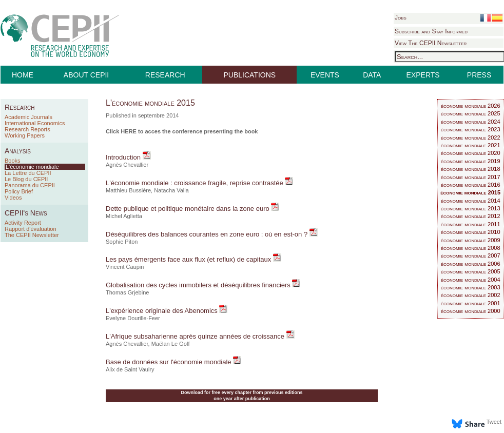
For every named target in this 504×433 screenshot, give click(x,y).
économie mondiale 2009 (471, 240)
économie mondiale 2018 (471, 169)
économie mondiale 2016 (471, 185)
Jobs (401, 17)
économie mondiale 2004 (471, 280)
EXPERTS (423, 75)
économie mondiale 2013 (471, 208)
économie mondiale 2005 (471, 271)
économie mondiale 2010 (471, 232)
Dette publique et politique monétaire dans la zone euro (188, 209)
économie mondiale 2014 (471, 201)
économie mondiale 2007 (471, 255)
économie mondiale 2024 (471, 122)
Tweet (494, 422)
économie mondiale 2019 (471, 161)
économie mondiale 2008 (471, 248)
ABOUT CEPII (86, 75)
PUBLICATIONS (250, 75)
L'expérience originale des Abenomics (162, 311)
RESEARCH (165, 75)
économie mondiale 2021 (471, 145)
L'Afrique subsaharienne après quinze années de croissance (196, 336)
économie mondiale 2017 (471, 177)
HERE (129, 131)
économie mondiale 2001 (471, 303)
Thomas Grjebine (127, 292)
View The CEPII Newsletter (431, 43)
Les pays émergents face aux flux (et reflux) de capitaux (189, 259)
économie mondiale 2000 (471, 311)
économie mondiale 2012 (471, 216)
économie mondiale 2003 (471, 287)
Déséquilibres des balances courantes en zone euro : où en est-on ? (208, 234)
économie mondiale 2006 (471, 264)
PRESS (479, 75)
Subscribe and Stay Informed (431, 31)
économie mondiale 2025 (471, 113)
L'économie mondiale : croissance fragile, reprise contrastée (195, 183)
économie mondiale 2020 (471, 153)
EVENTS (325, 75)
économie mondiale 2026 (471, 106)
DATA (372, 75)
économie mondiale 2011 (471, 224)
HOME (23, 75)
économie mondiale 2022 (471, 137)
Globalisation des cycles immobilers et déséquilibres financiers (199, 285)
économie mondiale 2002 (471, 295)
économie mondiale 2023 (471, 129)
